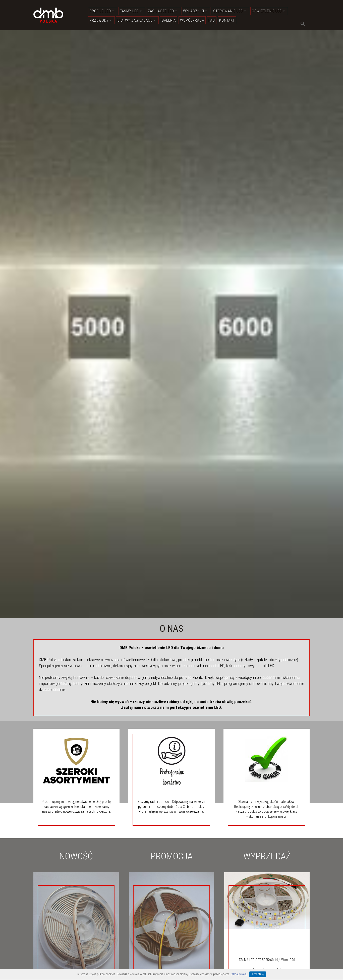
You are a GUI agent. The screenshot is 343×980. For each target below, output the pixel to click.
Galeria (169, 20)
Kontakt (227, 20)
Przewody (101, 20)
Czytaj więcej (239, 974)
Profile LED (102, 11)
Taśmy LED (131, 11)
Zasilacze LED (162, 11)
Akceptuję (258, 974)
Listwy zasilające (136, 20)
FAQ (212, 20)
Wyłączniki (195, 11)
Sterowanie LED (230, 11)
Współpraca (192, 20)
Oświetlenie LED (268, 11)
